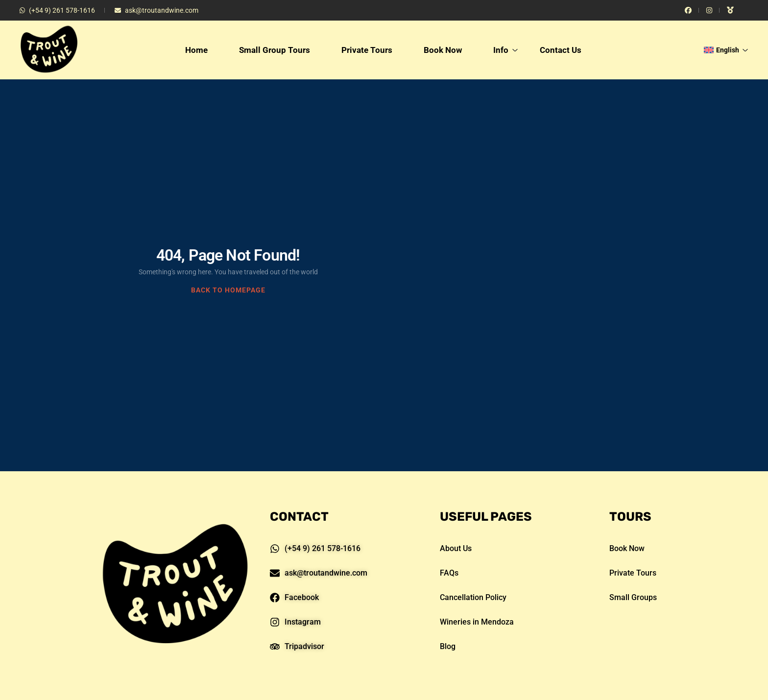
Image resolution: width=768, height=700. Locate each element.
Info (506, 50)
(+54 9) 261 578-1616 (57, 10)
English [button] (726, 50)
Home (196, 50)
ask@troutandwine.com (156, 10)
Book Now (443, 50)
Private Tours (367, 50)
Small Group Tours (275, 50)
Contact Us (561, 50)
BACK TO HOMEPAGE (228, 290)
